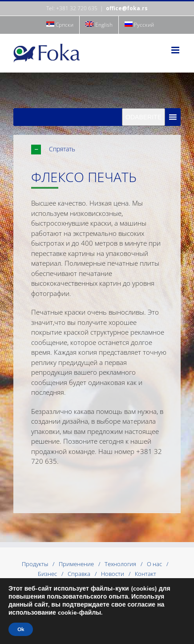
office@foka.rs (127, 8)
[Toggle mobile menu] (176, 50)
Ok (21, 629)
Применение (76, 564)
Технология (120, 564)
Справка (79, 574)
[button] (106, 149)
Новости (113, 574)
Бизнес (47, 574)
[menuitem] (60, 25)
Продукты (35, 564)
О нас (154, 564)
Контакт (145, 574)
